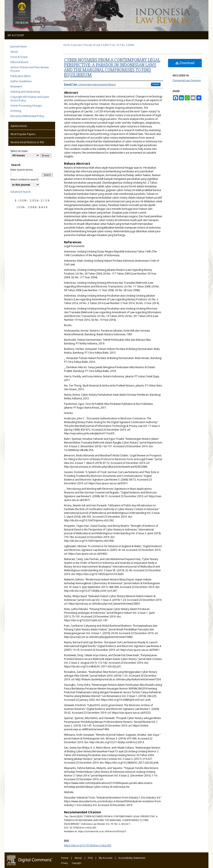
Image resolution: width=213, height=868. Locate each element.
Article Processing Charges (26, 106)
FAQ (90, 858)
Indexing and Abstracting (25, 92)
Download (185, 63)
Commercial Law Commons (187, 80)
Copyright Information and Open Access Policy (30, 99)
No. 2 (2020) (128, 45)
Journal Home (19, 47)
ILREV (106, 45)
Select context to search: (25, 179)
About (14, 52)
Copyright (77, 863)
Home (67, 45)
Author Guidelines (21, 81)
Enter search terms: (22, 170)
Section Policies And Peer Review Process (30, 69)
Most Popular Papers (23, 134)
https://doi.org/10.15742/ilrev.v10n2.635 (88, 845)
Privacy (64, 863)
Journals (77, 45)
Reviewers (16, 86)
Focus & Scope (19, 57)
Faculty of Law (92, 45)
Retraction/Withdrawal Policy (27, 116)
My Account (106, 858)
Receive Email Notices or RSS (27, 142)
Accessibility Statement (132, 858)
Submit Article (19, 126)
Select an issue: (19, 151)
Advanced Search (21, 192)
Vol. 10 (115, 45)
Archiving (16, 111)
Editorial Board (19, 62)
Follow (156, 84)
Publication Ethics (21, 76)
